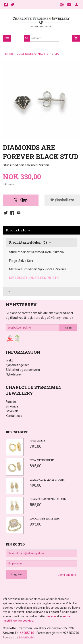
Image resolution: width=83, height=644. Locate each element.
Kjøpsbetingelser (17, 365)
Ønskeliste (62, 200)
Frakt (9, 360)
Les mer (51, 616)
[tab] (41, 292)
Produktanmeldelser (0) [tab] (28, 242)
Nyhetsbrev (14, 374)
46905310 (27, 633)
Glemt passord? (67, 575)
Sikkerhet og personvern (23, 370)
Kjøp (21, 200)
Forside (9, 54)
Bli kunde (12, 406)
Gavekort (12, 411)
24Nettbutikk (27, 637)
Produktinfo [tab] (16, 230)
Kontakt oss (14, 416)
